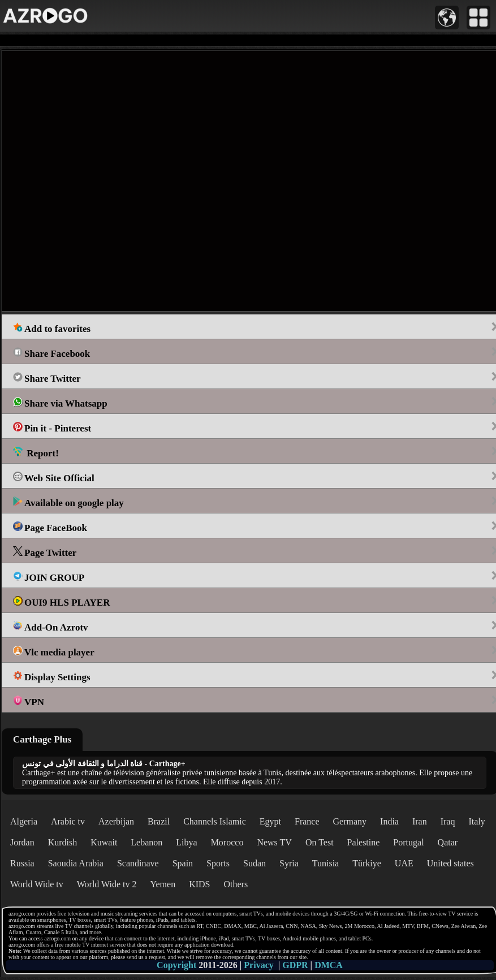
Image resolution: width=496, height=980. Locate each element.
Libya (186, 842)
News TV (274, 842)
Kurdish (63, 842)
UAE (404, 863)
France (307, 821)
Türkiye (367, 863)
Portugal (408, 842)
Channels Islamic (215, 821)
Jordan (22, 842)
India (389, 821)
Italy (476, 821)
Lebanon (146, 842)
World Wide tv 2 (107, 884)
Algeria (24, 821)
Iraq (448, 821)
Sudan (255, 863)
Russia (22, 863)
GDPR (295, 965)
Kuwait (104, 842)
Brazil (159, 821)
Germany (350, 821)
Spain (183, 863)
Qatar (448, 842)
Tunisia (325, 863)
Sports (218, 863)
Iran (420, 821)
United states (450, 863)
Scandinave (138, 863)
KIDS (199, 884)
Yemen (163, 884)
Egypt (270, 821)
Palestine (364, 842)
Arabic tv (68, 821)
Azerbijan (116, 821)
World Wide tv (37, 884)
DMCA (329, 965)
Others (236, 884)
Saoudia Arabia (76, 863)
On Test (320, 842)
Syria (289, 863)
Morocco (227, 842)
